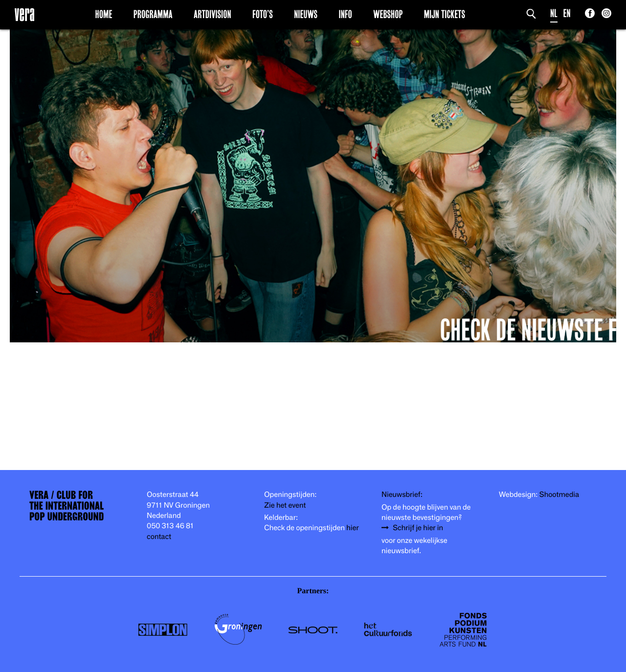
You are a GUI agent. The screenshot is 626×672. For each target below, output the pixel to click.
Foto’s (263, 14)
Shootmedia (559, 495)
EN (567, 13)
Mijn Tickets (445, 14)
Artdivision (212, 14)
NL (554, 13)
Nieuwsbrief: (402, 495)
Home (104, 14)
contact (159, 537)
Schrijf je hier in (418, 528)
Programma (153, 14)
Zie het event (285, 505)
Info (345, 14)
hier (352, 528)
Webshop (388, 14)
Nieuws (306, 14)
